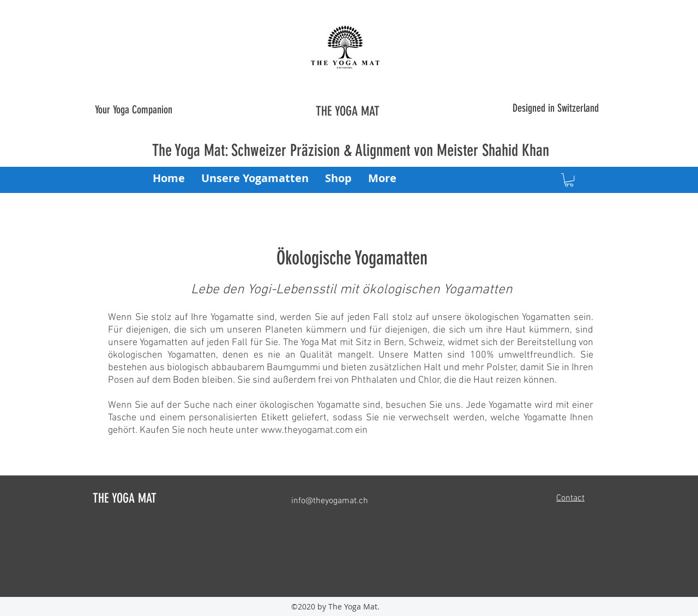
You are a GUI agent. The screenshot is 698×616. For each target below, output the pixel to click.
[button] (569, 180)
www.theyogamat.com (307, 430)
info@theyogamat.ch (330, 501)
